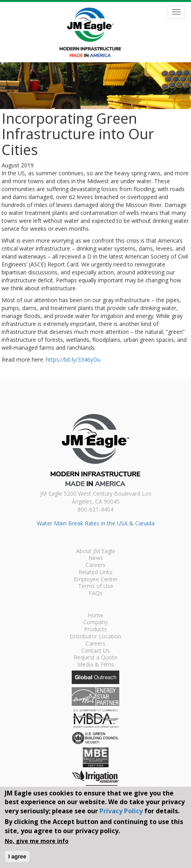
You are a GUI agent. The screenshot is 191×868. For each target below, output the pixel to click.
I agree (17, 857)
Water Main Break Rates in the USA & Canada (96, 523)
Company (95, 623)
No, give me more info (37, 841)
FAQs (96, 594)
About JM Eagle (96, 552)
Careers (95, 565)
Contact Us (95, 651)
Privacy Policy (121, 811)
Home (95, 616)
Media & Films (96, 665)
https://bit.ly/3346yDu (73, 359)
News (96, 558)
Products (95, 630)
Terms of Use (96, 586)
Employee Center (96, 580)
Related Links (95, 573)
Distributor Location (95, 637)
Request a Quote (95, 658)
